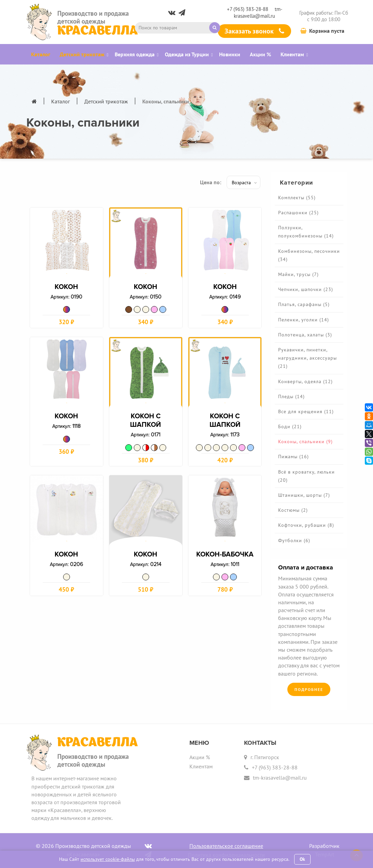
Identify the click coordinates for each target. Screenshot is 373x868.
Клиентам (201, 766)
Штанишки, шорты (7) (304, 495)
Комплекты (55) (297, 198)
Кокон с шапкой (146, 423)
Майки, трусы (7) (298, 274)
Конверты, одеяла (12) (305, 381)
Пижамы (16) (293, 457)
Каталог (61, 101)
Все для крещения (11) (306, 411)
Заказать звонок (254, 31)
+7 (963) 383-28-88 (248, 9)
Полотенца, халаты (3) (305, 335)
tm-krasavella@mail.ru (258, 12)
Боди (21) (290, 426)
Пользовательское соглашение (226, 846)
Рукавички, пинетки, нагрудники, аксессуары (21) (307, 358)
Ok (302, 859)
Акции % (200, 757)
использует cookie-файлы (108, 859)
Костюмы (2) (293, 510)
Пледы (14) (291, 396)
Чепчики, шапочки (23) (306, 289)
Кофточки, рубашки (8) (306, 525)
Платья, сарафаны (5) (304, 304)
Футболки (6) (294, 540)
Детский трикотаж (106, 101)
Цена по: (211, 182)
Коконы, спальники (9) (305, 442)
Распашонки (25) (298, 213)
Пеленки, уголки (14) (304, 320)
